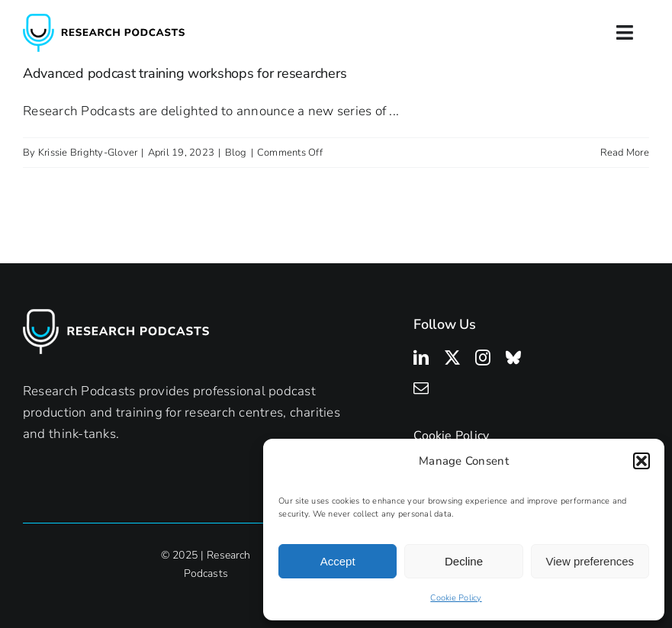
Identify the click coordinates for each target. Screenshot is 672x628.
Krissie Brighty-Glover (88, 153)
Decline (464, 561)
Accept (338, 561)
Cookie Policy (456, 598)
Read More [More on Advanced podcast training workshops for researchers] (625, 153)
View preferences (590, 561)
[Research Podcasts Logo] (104, 20)
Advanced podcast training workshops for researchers (185, 73)
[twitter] (452, 358)
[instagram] (483, 358)
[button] (641, 461)
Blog (236, 153)
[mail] (421, 388)
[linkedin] (421, 358)
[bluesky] (513, 358)
